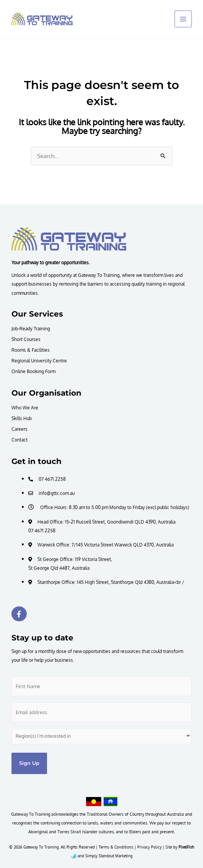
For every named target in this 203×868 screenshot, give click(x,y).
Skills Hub (22, 418)
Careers (19, 429)
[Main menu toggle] (184, 19)
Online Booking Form (33, 371)
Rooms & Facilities (31, 350)
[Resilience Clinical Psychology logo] (69, 239)
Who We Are (25, 407)
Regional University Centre (39, 360)
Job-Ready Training (31, 328)
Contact (19, 440)
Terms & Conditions (116, 847)
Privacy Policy (149, 847)
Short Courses (26, 339)
